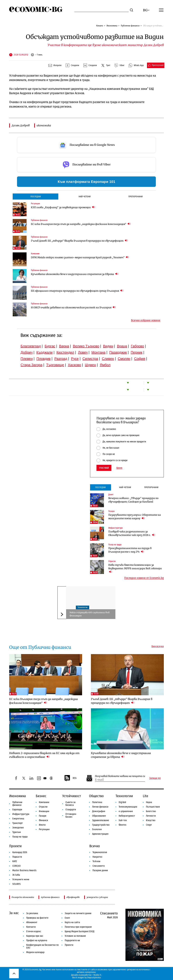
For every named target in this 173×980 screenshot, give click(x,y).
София (140, 359)
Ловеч (83, 352)
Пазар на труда (115, 545)
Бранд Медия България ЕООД (80, 931)
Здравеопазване (101, 820)
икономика (44, 125)
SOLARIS (16, 884)
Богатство (151, 811)
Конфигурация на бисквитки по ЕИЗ (42, 946)
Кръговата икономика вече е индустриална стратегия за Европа (75, 274)
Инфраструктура (115, 528)
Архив (119, 468)
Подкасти (17, 857)
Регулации (35, 204)
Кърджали (44, 352)
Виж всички (158, 646)
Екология (97, 829)
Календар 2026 (20, 852)
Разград (61, 359)
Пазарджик (118, 352)
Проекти (15, 846)
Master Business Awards (24, 870)
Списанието (99, 866)
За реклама (32, 913)
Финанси (43, 820)
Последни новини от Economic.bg (144, 578)
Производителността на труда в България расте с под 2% (130, 550)
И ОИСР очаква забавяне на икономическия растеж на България (73, 307)
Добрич (26, 352)
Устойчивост (72, 796)
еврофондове (73, 897)
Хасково (74, 365)
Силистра (90, 359)
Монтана (98, 352)
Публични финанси (130, 26)
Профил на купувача (37, 940)
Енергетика (18, 819)
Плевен (27, 359)
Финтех (123, 825)
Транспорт (18, 823)
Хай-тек (123, 820)
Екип (67, 918)
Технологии (83, 607)
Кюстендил (65, 352)
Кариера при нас (35, 936)
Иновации (44, 811)
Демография (99, 811)
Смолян (124, 359)
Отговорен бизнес (71, 815)
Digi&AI (122, 802)
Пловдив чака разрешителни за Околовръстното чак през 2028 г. (132, 533)
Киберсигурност (127, 816)
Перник (137, 352)
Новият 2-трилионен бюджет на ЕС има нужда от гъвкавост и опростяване (44, 755)
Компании (35, 254)
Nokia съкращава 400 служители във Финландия (90, 614)
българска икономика (23, 897)
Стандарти (71, 810)
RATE (15, 861)
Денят (111, 495)
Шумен (90, 365)
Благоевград (31, 346)
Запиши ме (155, 778)
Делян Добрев (21, 125)
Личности (151, 816)
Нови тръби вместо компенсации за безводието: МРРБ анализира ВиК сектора (135, 568)
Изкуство (151, 820)
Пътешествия (153, 807)
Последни (36, 197)
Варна (64, 346)
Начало (100, 26)
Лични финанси (100, 807)
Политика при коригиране (78, 927)
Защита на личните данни (78, 913)
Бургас (50, 346)
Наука (149, 802)
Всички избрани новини (146, 320)
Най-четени (85, 197)
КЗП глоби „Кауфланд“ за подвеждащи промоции (63, 207)
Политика (97, 802)
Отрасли (112, 561)
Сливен (108, 359)
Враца (122, 346)
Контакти (31, 927)
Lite (145, 796)
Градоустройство (101, 825)
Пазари (111, 511)
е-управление (126, 811)
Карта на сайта (72, 922)
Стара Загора (31, 365)
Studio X (97, 975)
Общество (96, 796)
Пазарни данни (100, 870)
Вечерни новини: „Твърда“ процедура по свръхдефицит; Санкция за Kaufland (133, 500)
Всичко (95, 846)
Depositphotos (94, 977)
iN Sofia (16, 875)
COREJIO (16, 866)
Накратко (97, 857)
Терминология (100, 852)
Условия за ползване (75, 936)
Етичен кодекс (34, 931)
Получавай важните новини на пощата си (120, 776)
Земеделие (18, 828)
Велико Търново (86, 346)
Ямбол (105, 365)
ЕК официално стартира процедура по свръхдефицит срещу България (77, 291)
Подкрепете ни (72, 940)
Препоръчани (136, 197)
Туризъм (17, 832)
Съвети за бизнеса (70, 804)
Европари (17, 810)
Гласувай (104, 468)
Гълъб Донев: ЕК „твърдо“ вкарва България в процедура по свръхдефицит (79, 241)
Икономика (112, 26)
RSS (70, 778)
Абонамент (32, 922)
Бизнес (41, 796)
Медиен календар (35, 952)
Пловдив (43, 359)
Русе (75, 359)
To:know (96, 861)
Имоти (42, 825)
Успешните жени (21, 879)
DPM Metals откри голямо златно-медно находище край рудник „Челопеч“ (80, 257)
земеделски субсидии (97, 897)
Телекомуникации (128, 807)
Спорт (149, 825)
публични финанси (50, 897)
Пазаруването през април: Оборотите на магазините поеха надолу (135, 517)
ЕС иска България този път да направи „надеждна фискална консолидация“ (81, 224)
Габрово (137, 346)
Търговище (55, 365)
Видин (108, 346)
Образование (99, 816)
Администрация (100, 834)
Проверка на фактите (37, 918)
